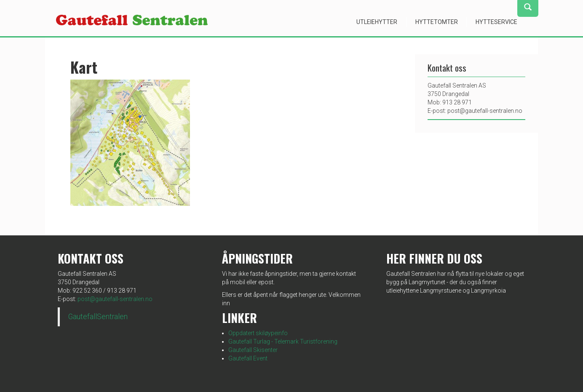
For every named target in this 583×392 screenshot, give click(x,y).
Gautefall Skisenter (253, 350)
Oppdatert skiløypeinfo (258, 333)
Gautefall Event (248, 358)
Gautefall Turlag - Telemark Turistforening (283, 341)
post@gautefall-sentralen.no (115, 299)
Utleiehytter (377, 22)
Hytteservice (496, 22)
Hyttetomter (437, 22)
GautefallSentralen (98, 317)
